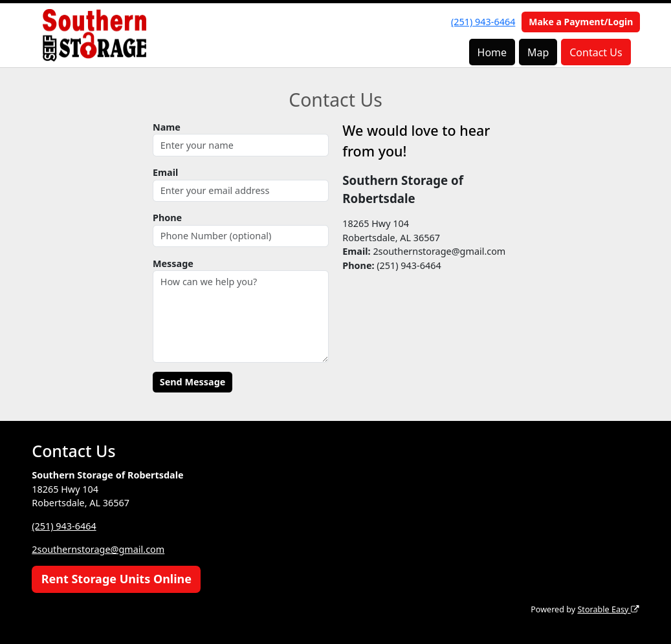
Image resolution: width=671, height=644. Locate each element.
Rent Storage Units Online (116, 579)
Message (173, 263)
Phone (167, 218)
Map (538, 52)
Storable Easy (608, 609)
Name (167, 127)
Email (165, 172)
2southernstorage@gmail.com (98, 549)
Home (492, 52)
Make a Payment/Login (581, 22)
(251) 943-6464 (483, 22)
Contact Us (596, 52)
